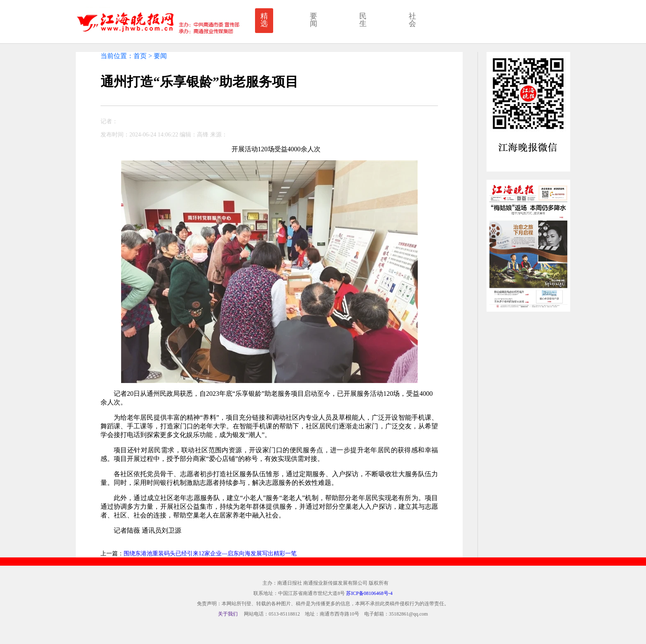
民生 (363, 20)
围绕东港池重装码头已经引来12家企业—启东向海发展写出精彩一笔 (210, 554)
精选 (264, 20)
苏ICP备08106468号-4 (369, 593)
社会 (412, 20)
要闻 (314, 20)
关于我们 (228, 614)
